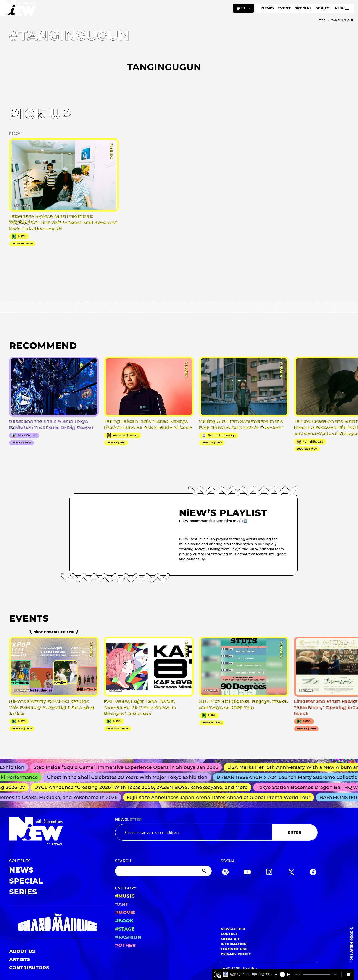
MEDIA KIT (230, 939)
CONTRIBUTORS (29, 968)
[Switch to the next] (289, 975)
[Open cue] (348, 975)
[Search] (163, 871)
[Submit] (205, 871)
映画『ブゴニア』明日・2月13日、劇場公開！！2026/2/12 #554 (251, 974)
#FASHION (128, 937)
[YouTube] (247, 873)
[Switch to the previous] (276, 975)
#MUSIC (125, 896)
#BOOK (124, 921)
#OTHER (125, 945)
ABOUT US (22, 951)
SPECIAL (303, 8)
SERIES (322, 8)
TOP (322, 20)
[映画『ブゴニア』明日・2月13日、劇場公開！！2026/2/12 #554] (219, 976)
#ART (122, 904)
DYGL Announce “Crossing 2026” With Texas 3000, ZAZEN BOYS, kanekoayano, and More (143, 787)
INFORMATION (234, 944)
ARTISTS (20, 959)
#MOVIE (125, 913)
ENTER (295, 832)
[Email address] (193, 832)
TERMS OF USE (234, 949)
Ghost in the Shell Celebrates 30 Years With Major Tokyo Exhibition (130, 777)
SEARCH (123, 861)
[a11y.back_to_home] (19, 10)
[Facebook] (313, 873)
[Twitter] (291, 873)
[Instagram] (269, 873)
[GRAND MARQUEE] (58, 922)
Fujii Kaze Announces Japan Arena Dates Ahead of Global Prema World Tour (221, 797)
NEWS (268, 8)
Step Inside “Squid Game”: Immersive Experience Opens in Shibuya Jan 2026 (129, 767)
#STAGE (125, 929)
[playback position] (316, 975)
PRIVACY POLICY (236, 954)
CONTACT (229, 934)
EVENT (284, 8)
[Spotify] (225, 873)
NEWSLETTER (129, 820)
